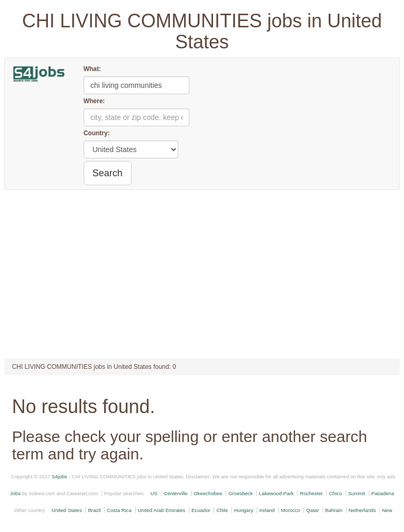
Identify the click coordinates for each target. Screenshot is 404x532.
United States (67, 510)
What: (92, 69)
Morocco (291, 510)
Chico (335, 493)
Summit (357, 493)
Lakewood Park (276, 493)
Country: (97, 133)
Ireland (267, 510)
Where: (94, 101)
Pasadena (383, 493)
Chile (222, 510)
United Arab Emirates (162, 510)
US (154, 493)
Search (108, 173)
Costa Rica (119, 510)
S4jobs (59, 476)
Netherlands (362, 510)
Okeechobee (208, 493)
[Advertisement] (202, 274)
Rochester (311, 493)
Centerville (175, 493)
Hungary (244, 510)
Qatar (312, 510)
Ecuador (201, 510)
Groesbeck (240, 493)
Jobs (15, 493)
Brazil (94, 510)
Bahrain (334, 510)
